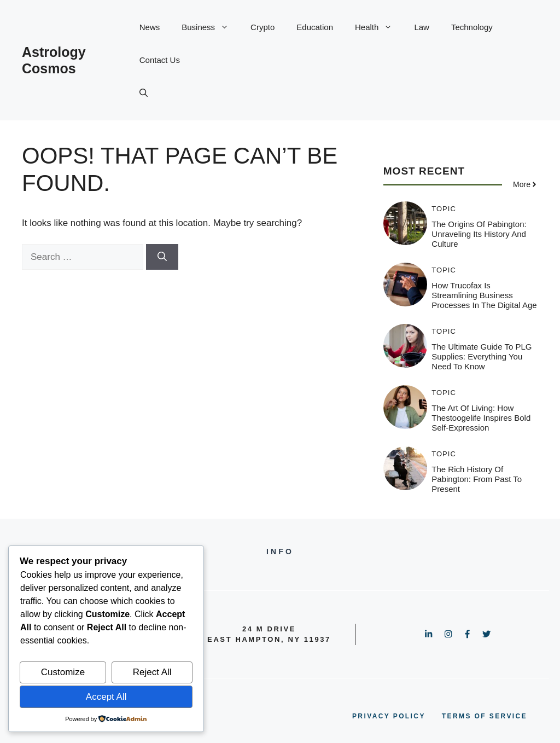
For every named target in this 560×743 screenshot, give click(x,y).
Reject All (152, 672)
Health (379, 27)
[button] (144, 93)
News (150, 27)
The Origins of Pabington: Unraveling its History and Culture (479, 234)
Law (422, 27)
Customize (63, 672)
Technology (472, 27)
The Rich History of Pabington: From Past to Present (477, 479)
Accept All (106, 697)
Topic (444, 209)
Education (315, 27)
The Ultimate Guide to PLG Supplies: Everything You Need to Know (482, 356)
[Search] (162, 257)
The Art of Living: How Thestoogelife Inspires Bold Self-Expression (481, 418)
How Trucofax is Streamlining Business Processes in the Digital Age (484, 295)
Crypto (262, 27)
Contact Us (160, 60)
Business (211, 27)
